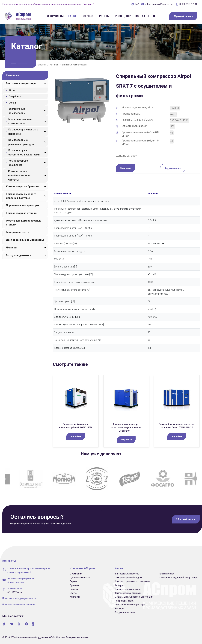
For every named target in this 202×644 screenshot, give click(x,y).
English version (167, 574)
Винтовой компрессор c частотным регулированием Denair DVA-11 (126, 427)
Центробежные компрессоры (25, 240)
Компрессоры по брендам (22, 187)
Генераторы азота (18, 232)
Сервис (88, 16)
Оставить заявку (16, 582)
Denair (12, 103)
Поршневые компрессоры (22, 205)
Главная (42, 65)
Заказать (125, 168)
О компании (55, 16)
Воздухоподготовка (19, 255)
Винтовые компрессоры (74, 65)
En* (135, 4)
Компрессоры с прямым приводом (23, 132)
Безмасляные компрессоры (17, 111)
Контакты (142, 16)
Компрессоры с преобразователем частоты (20, 176)
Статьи (73, 593)
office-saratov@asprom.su (157, 4)
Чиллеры (12, 248)
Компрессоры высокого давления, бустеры (21, 196)
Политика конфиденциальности (19, 598)
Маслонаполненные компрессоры (21, 121)
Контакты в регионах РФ (19, 572)
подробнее (76, 436)
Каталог (73, 16)
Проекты (103, 16)
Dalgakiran (15, 97)
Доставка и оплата (80, 578)
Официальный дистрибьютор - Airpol (179, 578)
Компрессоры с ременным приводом (21, 142)
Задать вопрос (173, 168)
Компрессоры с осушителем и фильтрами (24, 152)
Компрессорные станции (22, 213)
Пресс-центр (122, 16)
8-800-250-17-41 (186, 4)
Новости (74, 589)
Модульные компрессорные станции (24, 223)
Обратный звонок (183, 16)
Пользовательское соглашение (19, 605)
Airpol (12, 90)
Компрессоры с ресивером (18, 163)
